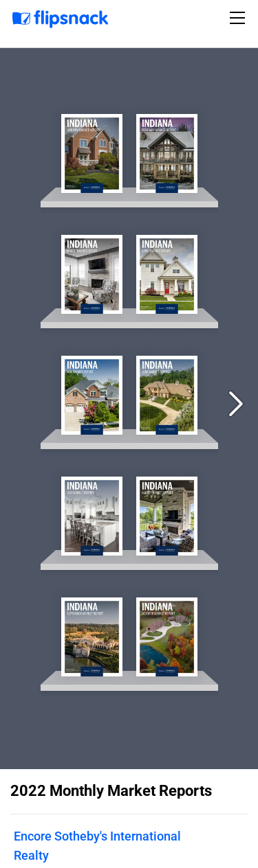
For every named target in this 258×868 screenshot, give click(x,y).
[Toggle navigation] (239, 18)
